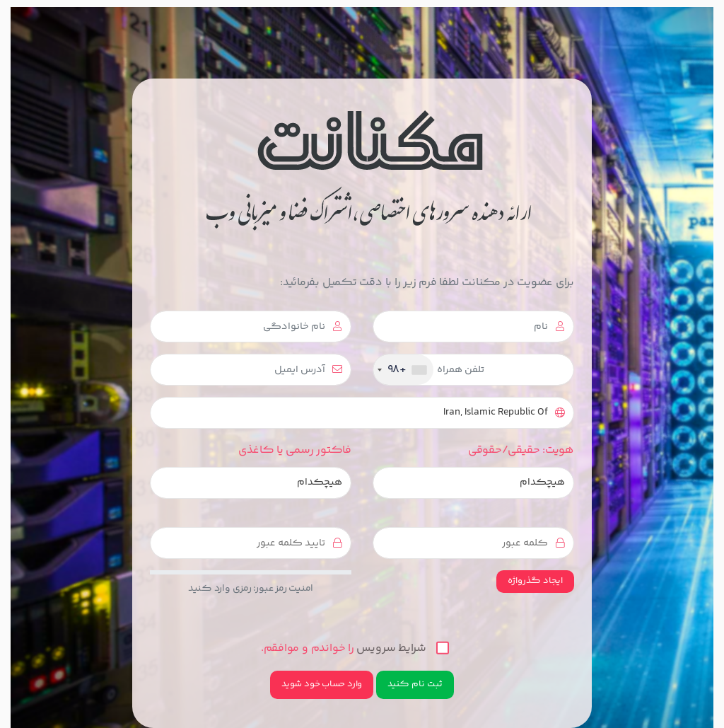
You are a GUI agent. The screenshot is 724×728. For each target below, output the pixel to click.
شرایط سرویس (391, 648)
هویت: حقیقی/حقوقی (521, 450)
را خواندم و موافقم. (355, 648)
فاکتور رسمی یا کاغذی (295, 450)
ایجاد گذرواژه (535, 581)
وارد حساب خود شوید (322, 684)
